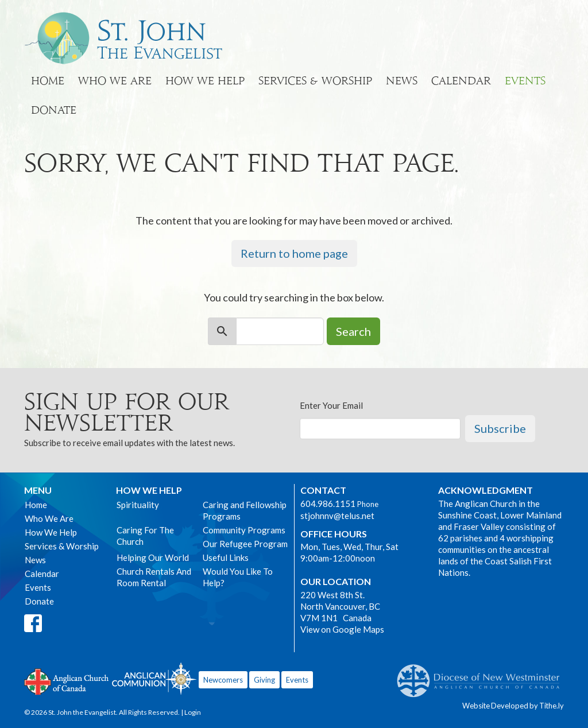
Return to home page (294, 253)
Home (48, 81)
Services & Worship (315, 81)
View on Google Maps (342, 629)
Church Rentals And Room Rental (154, 577)
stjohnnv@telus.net (337, 516)
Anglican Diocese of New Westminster (483, 675)
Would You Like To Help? (238, 577)
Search (353, 331)
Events (525, 81)
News (402, 81)
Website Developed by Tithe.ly (513, 706)
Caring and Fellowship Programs (245, 510)
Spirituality (138, 505)
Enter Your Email (331, 405)
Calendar (461, 81)
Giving (264, 680)
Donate (54, 110)
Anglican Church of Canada (67, 680)
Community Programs (244, 530)
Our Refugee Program (245, 544)
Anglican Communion (154, 678)
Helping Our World (153, 557)
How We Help (205, 81)
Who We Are (115, 81)
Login (193, 712)
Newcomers (223, 680)
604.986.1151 (328, 504)
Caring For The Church (145, 536)
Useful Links (226, 557)
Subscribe (500, 428)
